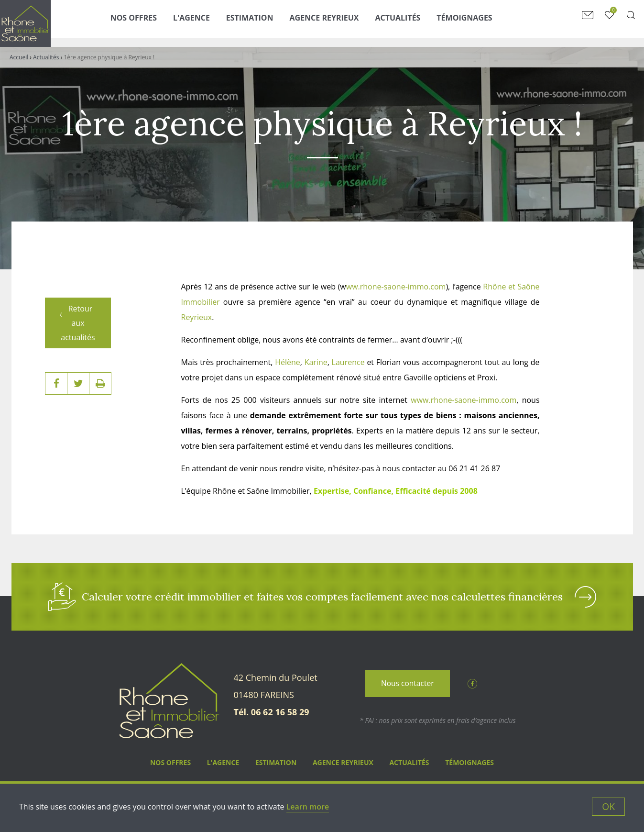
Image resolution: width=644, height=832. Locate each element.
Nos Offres (149, 22)
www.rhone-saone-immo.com (464, 400)
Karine (316, 362)
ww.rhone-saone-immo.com (396, 287)
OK (608, 806)
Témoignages (480, 22)
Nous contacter (407, 686)
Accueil (19, 57)
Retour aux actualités (80, 295)
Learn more (308, 807)
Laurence (348, 362)
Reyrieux (197, 317)
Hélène (288, 362)
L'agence (207, 22)
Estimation (266, 22)
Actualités (413, 22)
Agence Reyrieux (340, 22)
